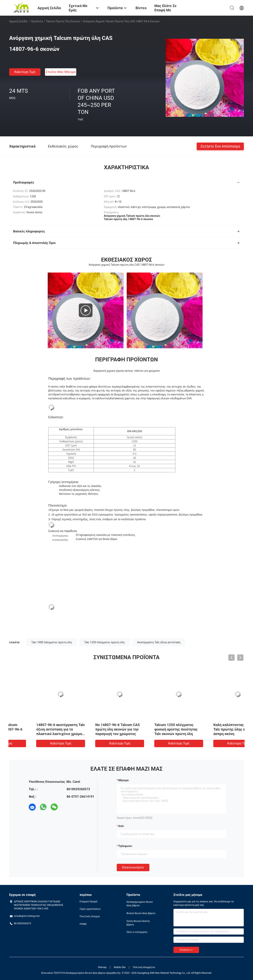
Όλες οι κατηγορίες (137, 932)
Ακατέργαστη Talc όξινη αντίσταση (159, 642)
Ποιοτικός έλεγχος (90, 916)
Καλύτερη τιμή (25, 72)
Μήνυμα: (124, 780)
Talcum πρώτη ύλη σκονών (63, 21)
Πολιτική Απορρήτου (144, 967)
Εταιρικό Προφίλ (89, 902)
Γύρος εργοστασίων (90, 909)
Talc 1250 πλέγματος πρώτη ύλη (105, 642)
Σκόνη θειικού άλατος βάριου (138, 923)
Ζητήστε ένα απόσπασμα (220, 146)
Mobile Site (120, 967)
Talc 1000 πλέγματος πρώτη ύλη (52, 642)
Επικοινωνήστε (133, 867)
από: (121, 826)
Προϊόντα (37, 21)
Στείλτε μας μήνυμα (61, 72)
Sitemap (102, 967)
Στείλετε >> (186, 950)
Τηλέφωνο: (125, 846)
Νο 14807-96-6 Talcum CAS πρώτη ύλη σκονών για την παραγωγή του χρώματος (154, 729)
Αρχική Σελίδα (18, 21)
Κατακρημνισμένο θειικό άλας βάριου (140, 904)
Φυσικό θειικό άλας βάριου (141, 913)
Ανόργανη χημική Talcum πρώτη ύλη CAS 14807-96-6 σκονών (36, 729)
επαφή (83, 924)
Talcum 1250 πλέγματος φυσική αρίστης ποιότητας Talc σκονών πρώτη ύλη (212, 729)
